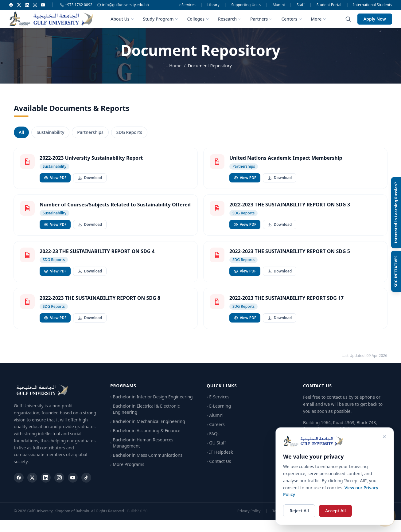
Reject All (299, 511)
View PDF (55, 178)
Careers (216, 432)
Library (213, 5)
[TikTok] (86, 484)
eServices (187, 5)
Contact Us (219, 468)
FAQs (213, 441)
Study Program (161, 19)
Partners (261, 19)
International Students (373, 5)
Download (90, 178)
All (21, 133)
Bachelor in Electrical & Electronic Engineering (145, 416)
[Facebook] (11, 5)
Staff (301, 5)
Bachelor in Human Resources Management (142, 450)
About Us (122, 19)
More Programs (127, 471)
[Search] (348, 19)
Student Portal (329, 5)
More (319, 19)
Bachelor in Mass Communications (146, 462)
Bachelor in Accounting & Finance (145, 438)
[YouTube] (43, 5)
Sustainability (50, 133)
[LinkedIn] (27, 5)
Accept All (335, 511)
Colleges (198, 19)
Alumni (279, 5)
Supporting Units (246, 5)
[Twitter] (19, 5)
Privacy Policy (249, 518)
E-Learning (219, 413)
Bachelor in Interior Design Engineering (152, 404)
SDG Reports (129, 133)
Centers (292, 19)
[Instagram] (35, 5)
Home (175, 66)
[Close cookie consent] (384, 437)
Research (230, 19)
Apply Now (375, 19)
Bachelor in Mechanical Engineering (148, 428)
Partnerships (90, 133)
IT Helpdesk (220, 459)
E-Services (218, 404)
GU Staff (216, 450)
